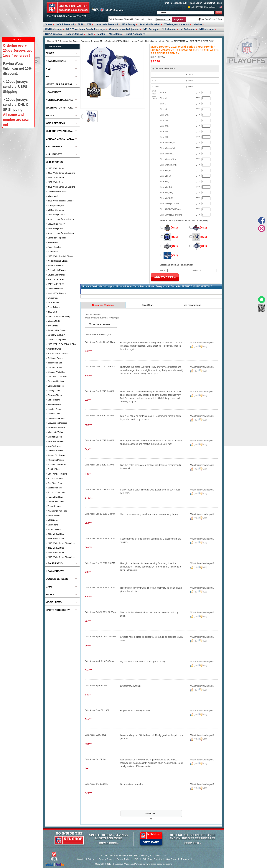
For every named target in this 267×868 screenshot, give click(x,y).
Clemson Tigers (55, 395)
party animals (54, 307)
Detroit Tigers (54, 400)
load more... (151, 813)
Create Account (179, 3)
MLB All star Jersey (57, 210)
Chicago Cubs (54, 390)
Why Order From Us (152, 859)
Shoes (49, 24)
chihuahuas (53, 298)
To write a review (100, 324)
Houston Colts (54, 414)
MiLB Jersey (53, 303)
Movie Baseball (55, 515)
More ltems (115, 34)
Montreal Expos (55, 437)
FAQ (136, 859)
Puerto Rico (53, 252)
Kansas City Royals (56, 455)
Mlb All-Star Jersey (56, 224)
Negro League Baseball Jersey (62, 219)
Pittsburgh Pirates (56, 460)
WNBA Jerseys (54, 29)
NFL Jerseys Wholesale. (123, 864)
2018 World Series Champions (61, 543)
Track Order (195, 3)
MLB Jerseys (188, 29)
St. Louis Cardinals (56, 492)
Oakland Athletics (56, 451)
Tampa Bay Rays (55, 497)
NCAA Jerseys (53, 34)
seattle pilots (54, 469)
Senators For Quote (57, 330)
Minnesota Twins (55, 432)
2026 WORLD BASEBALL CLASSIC (63, 344)
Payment (185, 859)
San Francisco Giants (57, 474)
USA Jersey (129, 24)
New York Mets (54, 446)
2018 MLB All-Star (56, 534)
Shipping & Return (86, 859)
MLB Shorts (53, 525)
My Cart (212, 19)
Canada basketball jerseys (124, 29)
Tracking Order (105, 859)
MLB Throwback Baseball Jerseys (86, 29)
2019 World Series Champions (61, 557)
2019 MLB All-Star (56, 548)
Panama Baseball (56, 266)
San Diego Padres (56, 483)
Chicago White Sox (56, 372)
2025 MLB (52, 312)
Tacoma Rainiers (55, 289)
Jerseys (94, 41)
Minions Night (54, 321)
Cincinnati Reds (55, 367)
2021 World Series (56, 182)
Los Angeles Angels (57, 418)
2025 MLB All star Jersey (59, 316)
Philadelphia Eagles (57, 270)
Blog (220, 3)
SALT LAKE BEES (56, 279)
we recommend (193, 305)
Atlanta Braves (54, 349)
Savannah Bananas (57, 275)
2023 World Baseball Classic (61, 201)
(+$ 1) (169, 228)
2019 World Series (56, 552)
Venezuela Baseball (107, 24)
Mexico (198, 24)
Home (166, 3)
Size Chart (148, 305)
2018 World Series (56, 539)
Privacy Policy (123, 859)
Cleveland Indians (56, 381)
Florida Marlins (54, 404)
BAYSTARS (53, 326)
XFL (89, 24)
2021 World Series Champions (61, 187)
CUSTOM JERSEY (56, 335)
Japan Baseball (55, 247)
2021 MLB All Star (56, 178)
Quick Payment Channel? (121, 19)
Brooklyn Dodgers (56, 205)
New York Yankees (56, 441)
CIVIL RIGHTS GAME (58, 377)
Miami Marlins (54, 196)
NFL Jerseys (151, 29)
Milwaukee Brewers (56, 428)
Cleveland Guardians (57, 191)
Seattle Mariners (55, 488)
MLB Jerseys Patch (56, 215)
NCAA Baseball (65, 24)
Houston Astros (55, 409)
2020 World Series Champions (61, 173)
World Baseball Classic (58, 261)
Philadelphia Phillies (57, 465)
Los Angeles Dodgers (79, 41)
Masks (101, 34)
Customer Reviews (103, 305)
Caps (90, 34)
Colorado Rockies (56, 386)
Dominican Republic (57, 238)
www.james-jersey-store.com (159, 864)
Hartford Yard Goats (57, 293)
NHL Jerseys (169, 29)
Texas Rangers (54, 506)
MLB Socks (53, 520)
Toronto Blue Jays (56, 502)
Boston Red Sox (55, 363)
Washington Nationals (177, 24)
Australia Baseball (150, 24)
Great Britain (53, 242)
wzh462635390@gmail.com (203, 7)
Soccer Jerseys (75, 34)
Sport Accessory (135, 34)
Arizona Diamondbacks (58, 353)
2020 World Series (56, 168)
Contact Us (209, 3)
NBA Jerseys (207, 29)
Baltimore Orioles (55, 358)
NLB (81, 24)
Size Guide (171, 859)
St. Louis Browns (55, 478)
